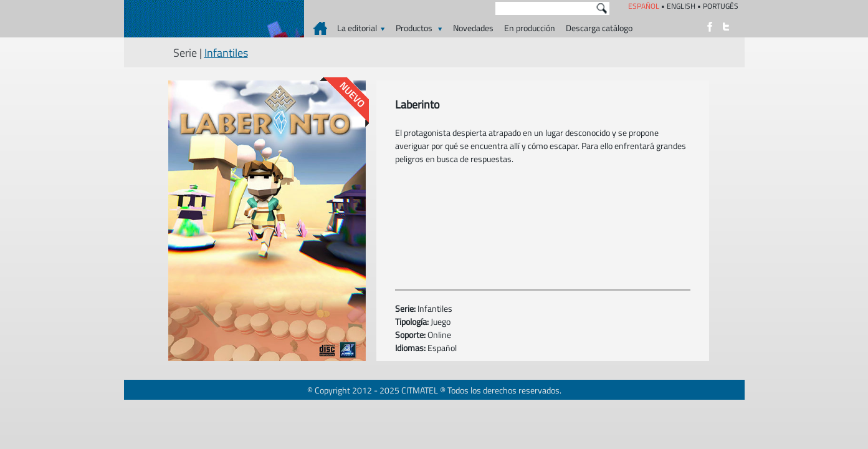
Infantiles (226, 53)
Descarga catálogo (599, 28)
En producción (530, 28)
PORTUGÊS (721, 6)
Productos (419, 28)
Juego (441, 321)
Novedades (473, 28)
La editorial (361, 28)
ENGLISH (681, 6)
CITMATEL (420, 390)
